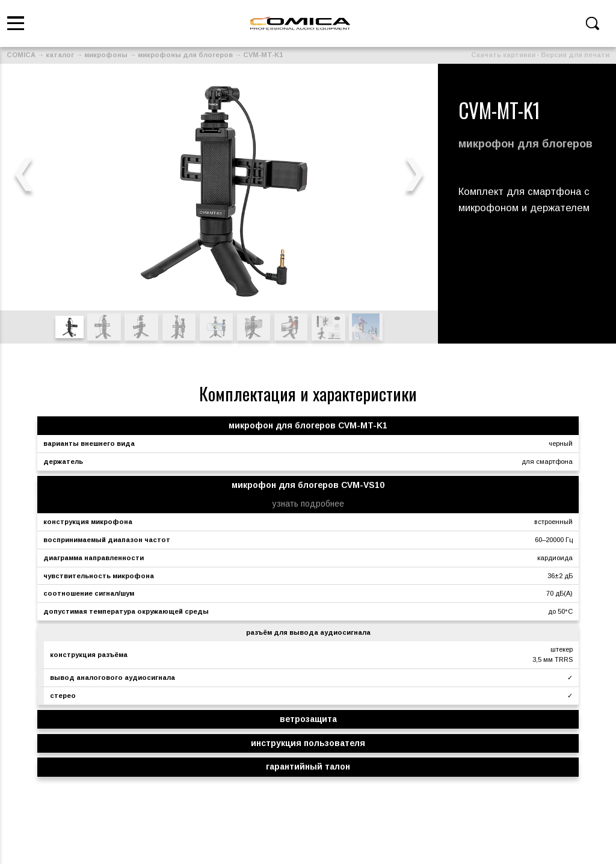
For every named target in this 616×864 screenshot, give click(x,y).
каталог (60, 55)
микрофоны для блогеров (185, 55)
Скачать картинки (503, 55)
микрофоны (106, 55)
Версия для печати (575, 55)
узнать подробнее (308, 504)
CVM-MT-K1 (263, 55)
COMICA (21, 55)
